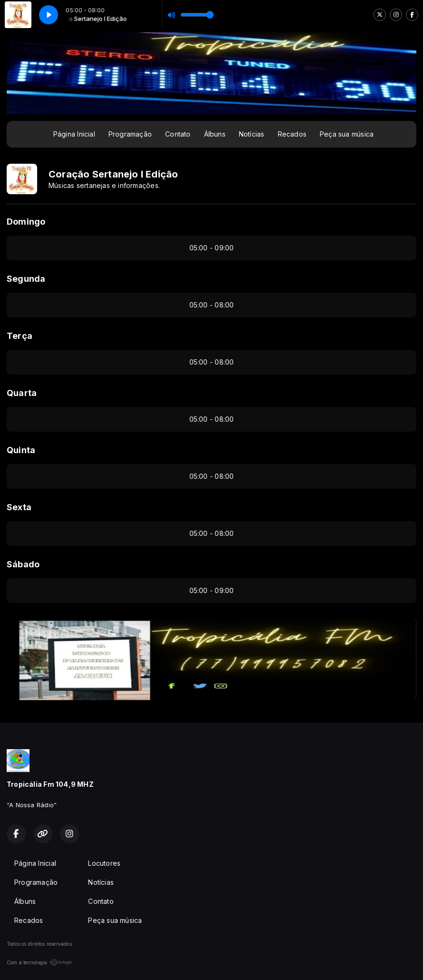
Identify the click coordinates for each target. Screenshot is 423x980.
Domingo (26, 222)
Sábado (23, 564)
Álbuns (215, 134)
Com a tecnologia (40, 962)
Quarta (22, 393)
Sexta (19, 507)
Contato (178, 134)
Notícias (252, 134)
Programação (130, 134)
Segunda (26, 279)
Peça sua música (347, 134)
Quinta (21, 450)
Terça (20, 336)
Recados (292, 134)
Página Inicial (74, 134)
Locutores (104, 863)
